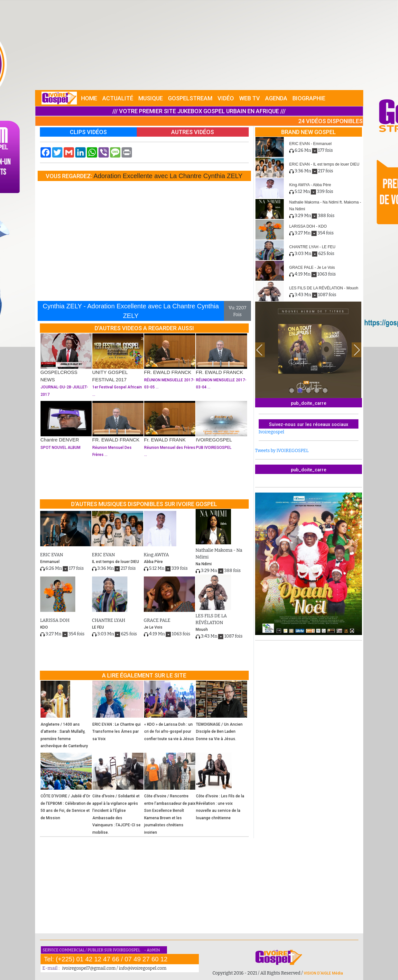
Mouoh (202, 630)
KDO (44, 627)
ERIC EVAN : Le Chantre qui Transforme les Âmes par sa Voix (116, 732)
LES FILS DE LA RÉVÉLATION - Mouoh (324, 288)
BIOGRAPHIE (309, 98)
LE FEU (98, 627)
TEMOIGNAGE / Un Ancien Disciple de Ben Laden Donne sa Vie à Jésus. (219, 732)
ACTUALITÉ (118, 98)
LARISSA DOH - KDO (308, 226)
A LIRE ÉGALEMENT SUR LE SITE (144, 675)
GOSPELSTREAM (190, 98)
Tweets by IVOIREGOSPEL (282, 451)
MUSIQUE (151, 98)
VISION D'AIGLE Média (323, 973)
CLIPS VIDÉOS (88, 132)
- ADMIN (152, 950)
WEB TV (250, 98)
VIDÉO (226, 98)
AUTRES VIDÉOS (193, 132)
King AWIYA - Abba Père (310, 185)
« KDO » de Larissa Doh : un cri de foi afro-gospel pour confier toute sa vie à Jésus (169, 732)
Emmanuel (50, 562)
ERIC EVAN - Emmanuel (310, 144)
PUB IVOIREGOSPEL (214, 448)
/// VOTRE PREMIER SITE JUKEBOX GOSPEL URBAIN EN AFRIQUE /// (199, 111)
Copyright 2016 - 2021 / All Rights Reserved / (258, 973)
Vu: (232, 308)
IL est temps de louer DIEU (116, 562)
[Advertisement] (199, 45)
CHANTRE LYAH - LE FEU (312, 247)
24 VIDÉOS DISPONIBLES (330, 121)
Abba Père (153, 562)
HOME (89, 98)
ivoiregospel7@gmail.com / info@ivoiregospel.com (114, 968)
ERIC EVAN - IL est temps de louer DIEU (324, 164)
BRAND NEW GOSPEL (309, 132)
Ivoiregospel (272, 432)
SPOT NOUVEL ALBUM (60, 448)
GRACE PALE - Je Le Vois (312, 268)
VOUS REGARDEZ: (69, 176)
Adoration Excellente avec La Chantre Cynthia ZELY (168, 176)
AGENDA (276, 98)
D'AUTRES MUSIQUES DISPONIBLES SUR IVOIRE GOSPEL (144, 504)
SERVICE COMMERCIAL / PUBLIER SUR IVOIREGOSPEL (92, 950)
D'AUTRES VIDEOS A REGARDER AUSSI (144, 328)
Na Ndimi (204, 564)
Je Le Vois (153, 627)
